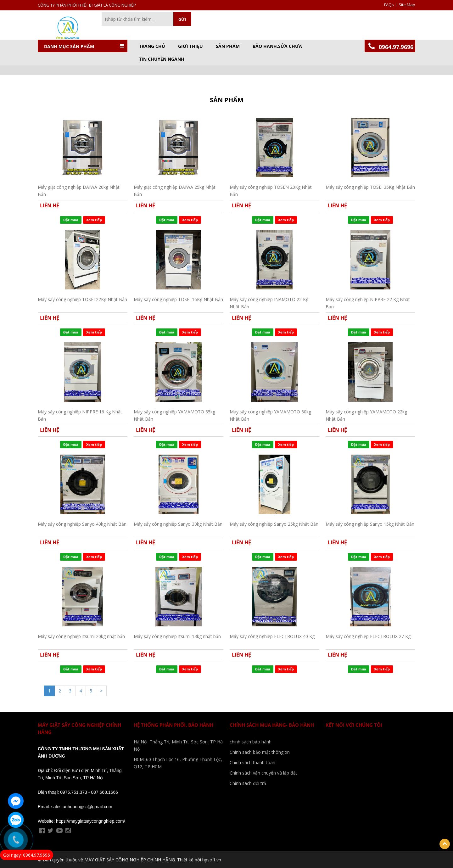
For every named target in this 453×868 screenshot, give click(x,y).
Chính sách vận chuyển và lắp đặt (263, 773)
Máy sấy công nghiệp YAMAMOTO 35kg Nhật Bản (174, 415)
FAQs (389, 5)
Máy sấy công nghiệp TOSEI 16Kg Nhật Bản (178, 299)
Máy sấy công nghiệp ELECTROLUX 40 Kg (272, 636)
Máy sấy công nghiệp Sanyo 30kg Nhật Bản (178, 524)
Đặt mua (71, 220)
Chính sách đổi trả (248, 783)
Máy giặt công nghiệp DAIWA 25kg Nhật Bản (175, 190)
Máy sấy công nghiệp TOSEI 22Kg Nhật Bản (82, 299)
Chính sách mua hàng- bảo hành (272, 725)
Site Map (407, 5)
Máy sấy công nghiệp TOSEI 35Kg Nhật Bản (370, 187)
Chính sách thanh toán (252, 762)
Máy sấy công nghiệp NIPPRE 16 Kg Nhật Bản (80, 415)
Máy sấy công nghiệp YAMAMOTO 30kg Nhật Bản (270, 415)
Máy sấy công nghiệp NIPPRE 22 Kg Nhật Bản (368, 303)
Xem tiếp (94, 220)
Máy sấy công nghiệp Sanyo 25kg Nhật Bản (274, 524)
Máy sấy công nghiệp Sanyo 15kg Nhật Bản (370, 524)
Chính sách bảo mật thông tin (260, 752)
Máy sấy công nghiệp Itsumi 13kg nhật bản (177, 636)
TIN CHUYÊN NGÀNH (162, 59)
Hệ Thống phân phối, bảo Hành (173, 725)
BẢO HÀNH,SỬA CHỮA (277, 46)
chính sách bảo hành (251, 742)
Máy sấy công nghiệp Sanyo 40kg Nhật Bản (82, 524)
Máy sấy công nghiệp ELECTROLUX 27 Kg (368, 636)
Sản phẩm (228, 46)
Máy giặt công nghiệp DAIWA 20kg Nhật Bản (79, 190)
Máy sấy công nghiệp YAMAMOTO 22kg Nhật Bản (366, 415)
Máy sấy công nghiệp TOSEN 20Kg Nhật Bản (271, 190)
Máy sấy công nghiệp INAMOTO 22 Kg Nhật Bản (269, 303)
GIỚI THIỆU (190, 46)
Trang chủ (152, 46)
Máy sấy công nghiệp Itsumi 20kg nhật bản (81, 636)
